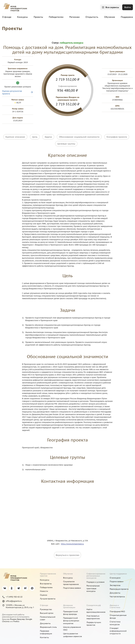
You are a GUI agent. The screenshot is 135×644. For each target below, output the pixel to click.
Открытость (92, 17)
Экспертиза (115, 582)
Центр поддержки (118, 571)
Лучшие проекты (48, 596)
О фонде (7, 17)
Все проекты (46, 581)
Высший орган (47, 610)
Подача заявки (117, 579)
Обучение (110, 17)
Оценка (44, 592)
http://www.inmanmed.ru (72, 541)
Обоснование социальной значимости (79, 134)
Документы (115, 590)
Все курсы (68, 575)
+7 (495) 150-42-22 (12, 594)
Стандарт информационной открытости (118, 628)
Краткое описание (15, 134)
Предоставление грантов (48, 572)
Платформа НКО (117, 609)
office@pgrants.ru (12, 598)
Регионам (74, 17)
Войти (128, 7)
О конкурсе (115, 575)
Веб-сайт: (56, 541)
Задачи (48, 134)
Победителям (56, 17)
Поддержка (127, 17)
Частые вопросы (117, 594)
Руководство (46, 606)
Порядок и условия (95, 579)
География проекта (117, 134)
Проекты (38, 17)
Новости (44, 588)
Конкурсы (22, 17)
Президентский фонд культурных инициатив (71, 618)
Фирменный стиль (48, 624)
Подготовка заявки (72, 585)
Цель (35, 134)
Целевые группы (66, 141)
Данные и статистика (115, 603)
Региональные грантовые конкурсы (93, 586)
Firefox (16, 619)
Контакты (44, 634)
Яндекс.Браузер (17, 616)
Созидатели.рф (94, 602)
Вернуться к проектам (67, 552)
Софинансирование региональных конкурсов (96, 573)
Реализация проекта (119, 586)
